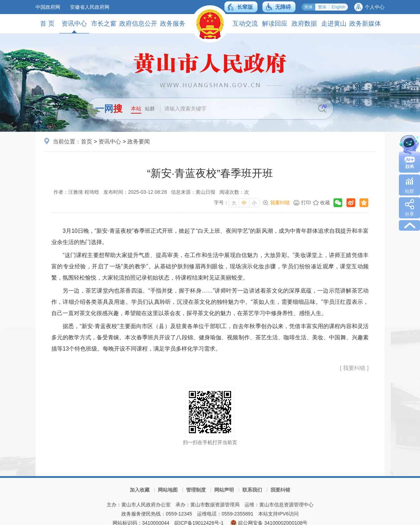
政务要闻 (139, 142)
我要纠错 (280, 203)
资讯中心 (74, 27)
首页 (87, 142)
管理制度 (196, 490)
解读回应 (275, 24)
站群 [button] (150, 109)
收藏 (325, 203)
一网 (109, 109)
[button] (241, 7)
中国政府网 (48, 7)
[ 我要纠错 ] (354, 368)
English (339, 7)
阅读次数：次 (234, 192)
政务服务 (173, 24)
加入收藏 (140, 490)
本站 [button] (136, 108)
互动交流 (245, 24)
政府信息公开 (138, 24)
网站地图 (168, 490)
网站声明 (224, 490)
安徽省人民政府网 (90, 7)
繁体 (322, 7)
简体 (308, 7)
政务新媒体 (365, 24)
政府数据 (304, 24)
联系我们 (252, 490)
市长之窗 (104, 24)
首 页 (47, 24)
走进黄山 (334, 24)
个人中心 (375, 7)
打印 (306, 203)
